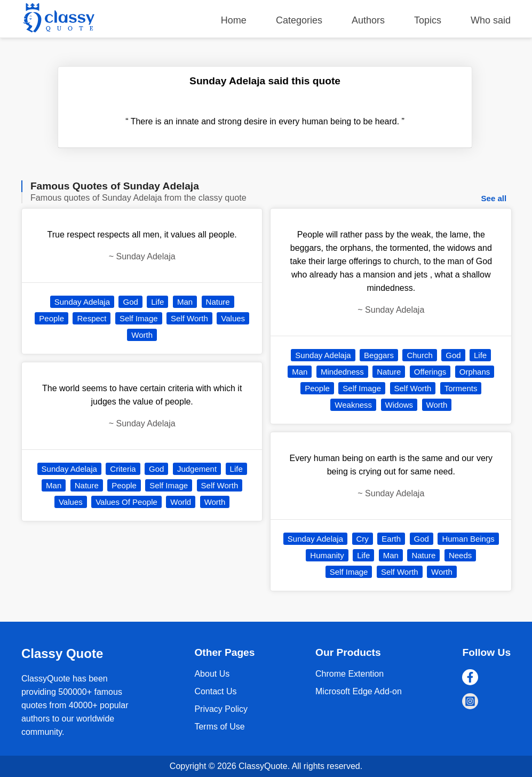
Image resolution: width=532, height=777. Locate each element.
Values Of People (126, 502)
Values (233, 318)
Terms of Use (219, 727)
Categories (299, 20)
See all (494, 198)
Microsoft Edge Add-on (359, 691)
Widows (399, 405)
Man (185, 302)
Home (234, 20)
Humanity (327, 555)
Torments (461, 388)
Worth (142, 335)
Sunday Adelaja (82, 302)
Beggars (379, 355)
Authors (368, 20)
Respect (92, 318)
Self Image (139, 318)
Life (157, 302)
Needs (460, 555)
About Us (212, 674)
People (51, 318)
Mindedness (342, 372)
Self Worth (189, 318)
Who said (491, 20)
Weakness (353, 405)
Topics (428, 20)
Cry (363, 539)
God (130, 302)
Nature (218, 302)
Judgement (197, 469)
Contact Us (215, 691)
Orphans (475, 372)
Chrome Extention (350, 674)
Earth (391, 539)
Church (419, 355)
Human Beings (468, 539)
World (181, 502)
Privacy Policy (221, 709)
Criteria (123, 469)
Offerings (430, 372)
